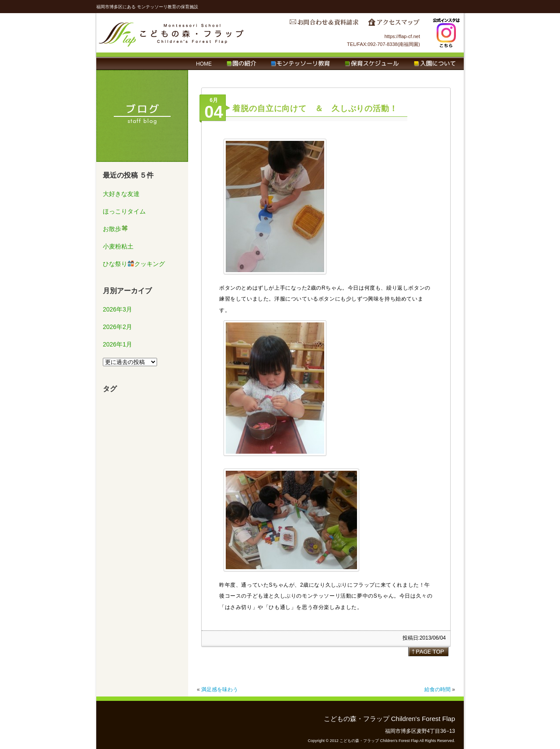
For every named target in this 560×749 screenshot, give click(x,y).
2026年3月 (117, 309)
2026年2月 (117, 327)
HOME (204, 64)
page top (428, 651)
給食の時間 (437, 689)
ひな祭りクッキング (134, 264)
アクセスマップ (394, 24)
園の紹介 (241, 64)
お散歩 (115, 229)
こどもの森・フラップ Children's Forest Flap (171, 33)
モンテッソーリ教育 (300, 64)
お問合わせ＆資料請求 (324, 24)
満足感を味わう (220, 689)
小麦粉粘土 (118, 246)
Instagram (446, 33)
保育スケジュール (372, 64)
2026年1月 (117, 344)
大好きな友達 (121, 194)
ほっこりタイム (124, 211)
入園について (435, 64)
